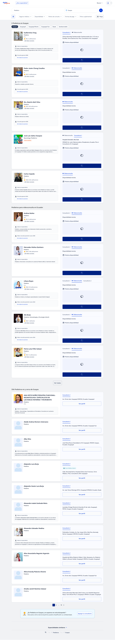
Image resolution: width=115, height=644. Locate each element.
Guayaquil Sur (46, 27)
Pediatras (56, 637)
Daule (54, 27)
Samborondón (63, 27)
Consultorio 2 (87, 281)
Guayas (15, 27)
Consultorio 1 (66, 32)
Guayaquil (23, 27)
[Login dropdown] (109, 3)
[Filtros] (13, 17)
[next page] (64, 609)
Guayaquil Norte (34, 27)
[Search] (101, 10)
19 (61, 609)
